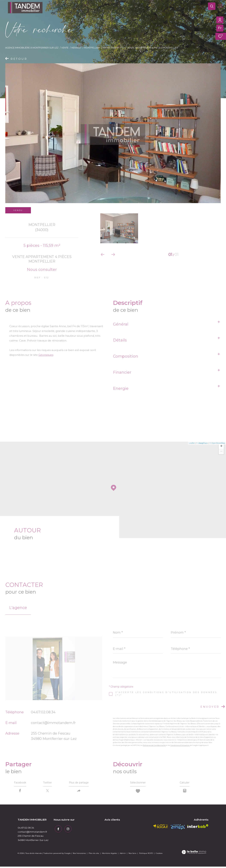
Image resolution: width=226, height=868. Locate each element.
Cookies (159, 855)
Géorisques (46, 355)
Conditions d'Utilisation (180, 745)
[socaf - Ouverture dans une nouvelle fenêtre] (161, 828)
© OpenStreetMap (217, 443)
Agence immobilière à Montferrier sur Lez (32, 48)
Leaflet (192, 443)
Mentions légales (110, 855)
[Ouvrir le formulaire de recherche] (210, 6)
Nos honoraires (79, 855)
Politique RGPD (146, 855)
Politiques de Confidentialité (154, 745)
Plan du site (94, 855)
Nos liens (133, 855)
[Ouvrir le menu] (220, 6)
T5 (123, 48)
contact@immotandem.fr (53, 723)
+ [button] (221, 446)
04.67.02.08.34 (43, 712)
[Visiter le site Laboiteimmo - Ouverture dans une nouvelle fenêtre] (194, 854)
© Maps (202, 443)
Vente (65, 48)
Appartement (111, 48)
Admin (123, 855)
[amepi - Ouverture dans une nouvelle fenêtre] (178, 828)
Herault (76, 48)
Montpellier (92, 48)
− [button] (221, 452)
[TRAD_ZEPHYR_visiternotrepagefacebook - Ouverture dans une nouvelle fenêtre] (57, 830)
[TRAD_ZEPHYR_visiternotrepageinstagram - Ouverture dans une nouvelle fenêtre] (67, 830)
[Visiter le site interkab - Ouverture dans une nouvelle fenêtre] (198, 828)
